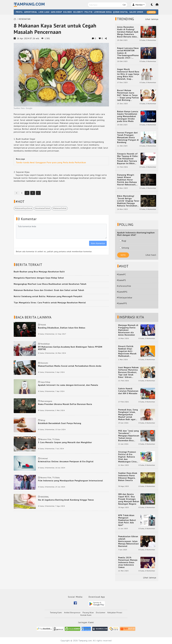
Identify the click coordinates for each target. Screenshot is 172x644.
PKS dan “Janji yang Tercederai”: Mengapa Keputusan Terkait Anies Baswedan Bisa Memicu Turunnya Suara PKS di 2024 (129, 436)
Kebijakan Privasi (115, 613)
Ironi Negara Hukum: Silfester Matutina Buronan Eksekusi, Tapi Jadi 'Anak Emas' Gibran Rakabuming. (129, 372)
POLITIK (89, 12)
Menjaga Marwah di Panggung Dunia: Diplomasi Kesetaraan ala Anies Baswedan (128, 330)
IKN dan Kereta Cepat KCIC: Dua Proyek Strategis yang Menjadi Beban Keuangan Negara (129, 499)
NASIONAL (45, 497)
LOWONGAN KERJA (103, 12)
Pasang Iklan (88, 613)
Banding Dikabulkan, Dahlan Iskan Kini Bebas (62, 328)
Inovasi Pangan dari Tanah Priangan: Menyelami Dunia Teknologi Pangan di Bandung (128, 138)
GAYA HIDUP (56, 12)
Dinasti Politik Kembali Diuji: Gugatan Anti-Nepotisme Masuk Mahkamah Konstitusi (127, 351)
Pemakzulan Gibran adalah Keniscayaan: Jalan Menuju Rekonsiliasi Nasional (129, 541)
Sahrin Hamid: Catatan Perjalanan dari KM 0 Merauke (128, 391)
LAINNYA (151, 12)
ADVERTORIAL (31, 12)
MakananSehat (60, 208)
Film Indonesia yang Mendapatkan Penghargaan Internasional (70, 481)
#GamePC (121, 274)
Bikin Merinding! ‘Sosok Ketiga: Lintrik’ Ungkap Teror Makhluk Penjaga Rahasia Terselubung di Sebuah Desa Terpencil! (128, 201)
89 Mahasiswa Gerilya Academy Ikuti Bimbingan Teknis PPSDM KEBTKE (70, 348)
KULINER (68, 12)
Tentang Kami (56, 613)
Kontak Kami (86, 615)
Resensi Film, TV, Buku (50, 439)
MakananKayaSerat (24, 208)
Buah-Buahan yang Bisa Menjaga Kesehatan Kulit (39, 272)
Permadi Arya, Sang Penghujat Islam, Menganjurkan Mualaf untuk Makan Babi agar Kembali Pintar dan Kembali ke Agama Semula (128, 415)
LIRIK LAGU (44, 12)
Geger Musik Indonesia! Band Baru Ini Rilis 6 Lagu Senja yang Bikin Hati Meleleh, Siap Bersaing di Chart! (128, 74)
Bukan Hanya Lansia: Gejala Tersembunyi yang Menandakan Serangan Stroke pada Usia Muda (128, 116)
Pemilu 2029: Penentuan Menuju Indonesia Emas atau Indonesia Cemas (128, 562)
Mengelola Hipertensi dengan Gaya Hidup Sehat (39, 278)
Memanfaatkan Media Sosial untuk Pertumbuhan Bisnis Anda (70, 366)
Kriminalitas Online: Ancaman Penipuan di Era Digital (66, 461)
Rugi (123, 241)
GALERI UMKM (136, 12)
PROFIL (19, 12)
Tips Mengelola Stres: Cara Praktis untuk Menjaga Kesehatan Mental (50, 303)
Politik (43, 325)
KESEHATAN (25, 19)
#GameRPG (122, 292)
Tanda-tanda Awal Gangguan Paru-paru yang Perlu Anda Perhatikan (51, 162)
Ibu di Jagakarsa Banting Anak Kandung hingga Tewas (66, 500)
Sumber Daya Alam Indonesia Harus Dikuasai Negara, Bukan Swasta (128, 477)
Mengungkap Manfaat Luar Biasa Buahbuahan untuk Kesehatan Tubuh (50, 284)
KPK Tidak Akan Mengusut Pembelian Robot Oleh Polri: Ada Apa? (127, 520)
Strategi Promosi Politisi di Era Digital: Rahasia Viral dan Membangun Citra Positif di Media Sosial (127, 457)
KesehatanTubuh (43, 208)
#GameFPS (122, 303)
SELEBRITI (78, 12)
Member (138, 5)
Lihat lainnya (152, 19)
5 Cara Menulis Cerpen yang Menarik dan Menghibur (65, 442)
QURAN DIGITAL (121, 12)
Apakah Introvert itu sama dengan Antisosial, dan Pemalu (68, 385)
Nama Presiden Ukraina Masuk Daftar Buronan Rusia (65, 404)
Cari (124, 5)
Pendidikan (45, 344)
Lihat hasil (151, 255)
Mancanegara (46, 401)
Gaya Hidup (45, 382)
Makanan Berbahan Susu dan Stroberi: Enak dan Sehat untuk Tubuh (49, 290)
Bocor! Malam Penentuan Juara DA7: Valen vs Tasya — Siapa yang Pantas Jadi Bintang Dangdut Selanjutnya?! (128, 95)
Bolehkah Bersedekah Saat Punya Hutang (60, 423)
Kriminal (44, 459)
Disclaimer (101, 613)
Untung (124, 248)
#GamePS (121, 280)
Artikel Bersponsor (72, 613)
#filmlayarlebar (125, 298)
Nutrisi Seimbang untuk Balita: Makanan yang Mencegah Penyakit (48, 296)
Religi (43, 420)
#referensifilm (124, 286)
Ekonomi (44, 363)
